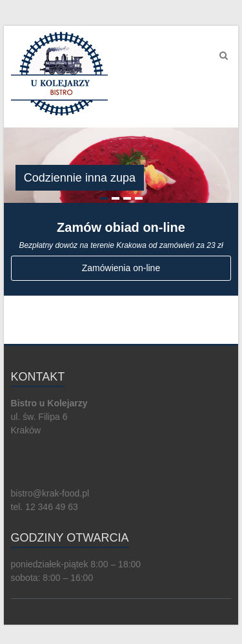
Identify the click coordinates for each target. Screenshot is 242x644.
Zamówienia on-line (121, 268)
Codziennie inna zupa (80, 178)
